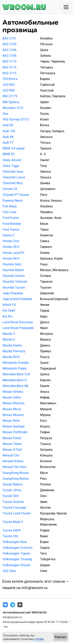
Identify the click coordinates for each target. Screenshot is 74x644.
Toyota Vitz (10, 536)
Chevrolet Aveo (13, 172)
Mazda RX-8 (11, 357)
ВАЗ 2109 (9, 56)
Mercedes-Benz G (15, 380)
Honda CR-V (11, 247)
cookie (39, 639)
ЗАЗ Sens (9, 571)
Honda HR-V (11, 258)
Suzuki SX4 (11, 496)
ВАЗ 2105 (9, 44)
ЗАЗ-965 (9, 85)
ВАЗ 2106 (9, 50)
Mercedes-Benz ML (16, 386)
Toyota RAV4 (12, 530)
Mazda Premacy (14, 351)
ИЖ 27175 (10, 96)
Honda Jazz (11, 253)
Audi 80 (8, 125)
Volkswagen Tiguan (16, 553)
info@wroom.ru (12, 617)
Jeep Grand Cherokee (17, 299)
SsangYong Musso (16, 473)
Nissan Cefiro (12, 397)
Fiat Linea (9, 212)
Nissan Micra (12, 409)
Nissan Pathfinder (15, 432)
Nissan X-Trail (12, 450)
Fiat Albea (10, 206)
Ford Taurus (11, 230)
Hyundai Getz (12, 264)
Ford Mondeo (12, 224)
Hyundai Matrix (13, 270)
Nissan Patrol (12, 438)
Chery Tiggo (11, 166)
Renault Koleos (13, 461)
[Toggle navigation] (66, 7)
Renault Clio (11, 455)
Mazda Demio (12, 345)
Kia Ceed (9, 310)
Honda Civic (11, 241)
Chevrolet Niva (13, 183)
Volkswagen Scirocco (17, 548)
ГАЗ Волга (10, 79)
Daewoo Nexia (13, 201)
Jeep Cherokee (13, 293)
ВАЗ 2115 (9, 73)
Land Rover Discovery (18, 322)
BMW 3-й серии (14, 148)
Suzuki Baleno (13, 484)
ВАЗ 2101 (9, 38)
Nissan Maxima (14, 403)
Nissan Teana (12, 444)
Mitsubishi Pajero (15, 368)
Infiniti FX (9, 305)
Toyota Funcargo (14, 508)
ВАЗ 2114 (9, 67)
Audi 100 (9, 131)
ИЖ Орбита (11, 102)
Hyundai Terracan (15, 282)
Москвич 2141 (13, 108)
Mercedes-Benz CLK (16, 374)
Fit (22, 253)
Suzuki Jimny (12, 490)
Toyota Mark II (13, 522)
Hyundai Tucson (14, 287)
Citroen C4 (10, 189)
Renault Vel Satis (14, 467)
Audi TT (8, 143)
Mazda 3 (9, 334)
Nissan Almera (13, 392)
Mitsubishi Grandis (16, 363)
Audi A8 (8, 137)
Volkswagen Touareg (17, 559)
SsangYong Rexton (16, 479)
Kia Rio (7, 316)
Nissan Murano (13, 415)
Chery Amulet (12, 160)
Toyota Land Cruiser (17, 513)
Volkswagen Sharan (16, 565)
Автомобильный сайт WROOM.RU (25, 612)
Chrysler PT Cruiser (16, 195)
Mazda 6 (9, 339)
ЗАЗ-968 (9, 90)
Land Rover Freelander (18, 328)
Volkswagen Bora (15, 542)
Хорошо (60, 637)
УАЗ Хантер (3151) (16, 119)
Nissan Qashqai (14, 426)
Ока (5, 114)
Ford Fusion (11, 218)
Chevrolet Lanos (14, 177)
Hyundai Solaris (14, 276)
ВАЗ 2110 (9, 61)
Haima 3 (8, 235)
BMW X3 (9, 154)
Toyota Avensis (13, 502)
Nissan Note (11, 421)
